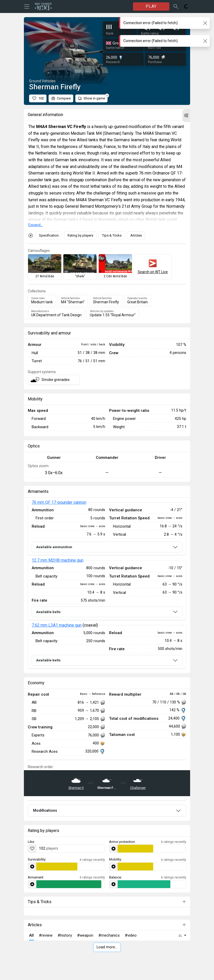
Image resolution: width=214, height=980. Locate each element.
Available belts (48, 612)
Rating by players (80, 235)
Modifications (45, 810)
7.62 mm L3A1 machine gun (57, 625)
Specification (49, 235)
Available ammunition (54, 547)
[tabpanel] (107, 586)
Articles (136, 235)
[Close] (205, 23)
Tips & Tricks (112, 235)
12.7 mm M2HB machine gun (58, 560)
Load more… (107, 947)
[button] (186, 116)
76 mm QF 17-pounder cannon (59, 502)
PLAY (151, 6)
